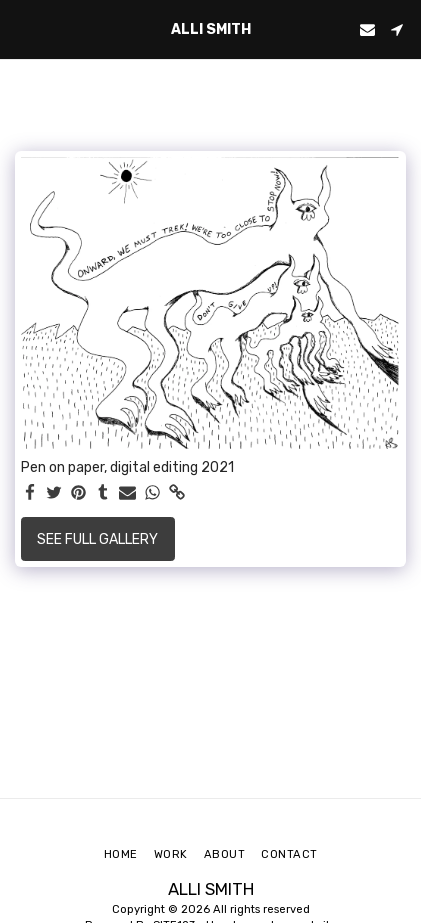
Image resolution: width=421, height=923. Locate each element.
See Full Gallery (97, 539)
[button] (22, 29)
